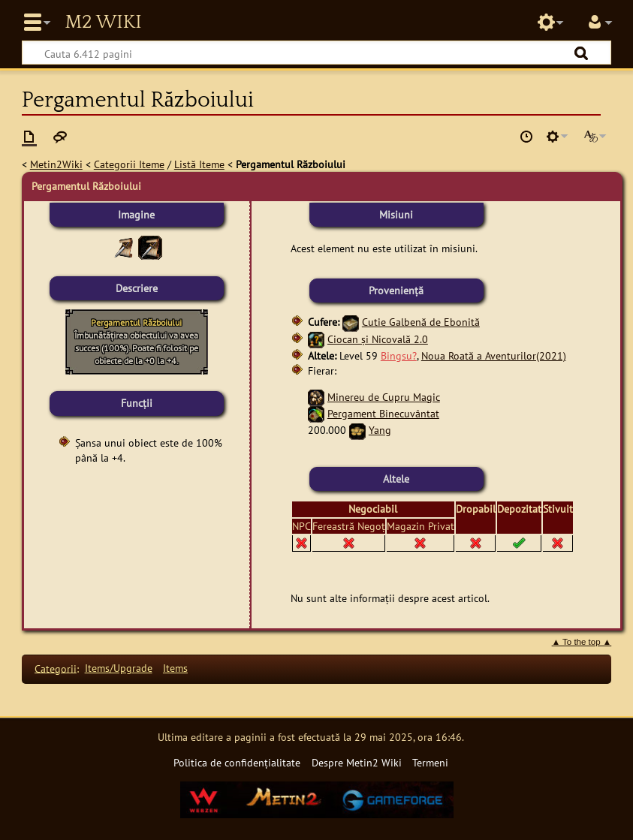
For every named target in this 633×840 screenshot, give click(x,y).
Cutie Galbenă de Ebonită (421, 322)
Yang (380, 430)
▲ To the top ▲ (582, 642)
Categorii (56, 668)
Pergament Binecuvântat (383, 413)
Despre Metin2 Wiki (357, 762)
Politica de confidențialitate (237, 762)
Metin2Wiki (56, 164)
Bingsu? (399, 355)
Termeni (430, 762)
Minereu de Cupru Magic (384, 397)
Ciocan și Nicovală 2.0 (378, 339)
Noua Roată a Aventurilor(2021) (494, 355)
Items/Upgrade (119, 668)
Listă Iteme (199, 164)
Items (175, 668)
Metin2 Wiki (103, 23)
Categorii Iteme (129, 164)
